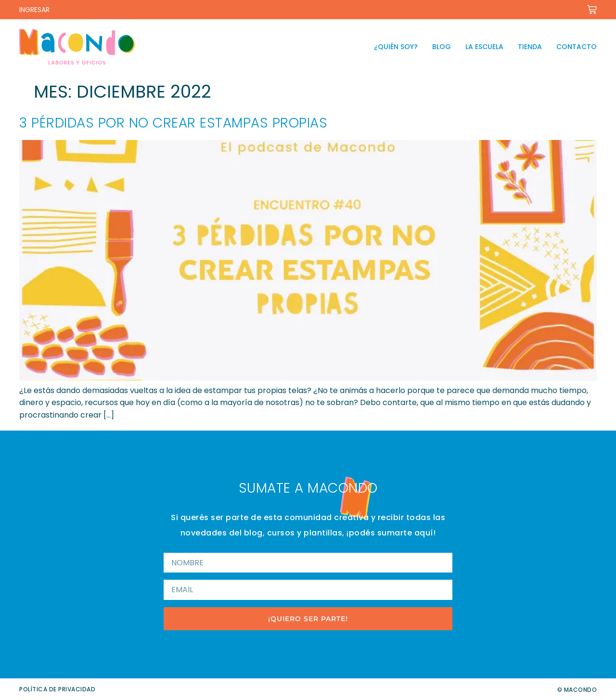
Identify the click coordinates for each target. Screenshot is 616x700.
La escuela (484, 47)
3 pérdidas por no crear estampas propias (173, 123)
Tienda (530, 47)
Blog (442, 47)
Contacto (577, 47)
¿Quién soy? (396, 47)
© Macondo (577, 690)
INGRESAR (34, 10)
